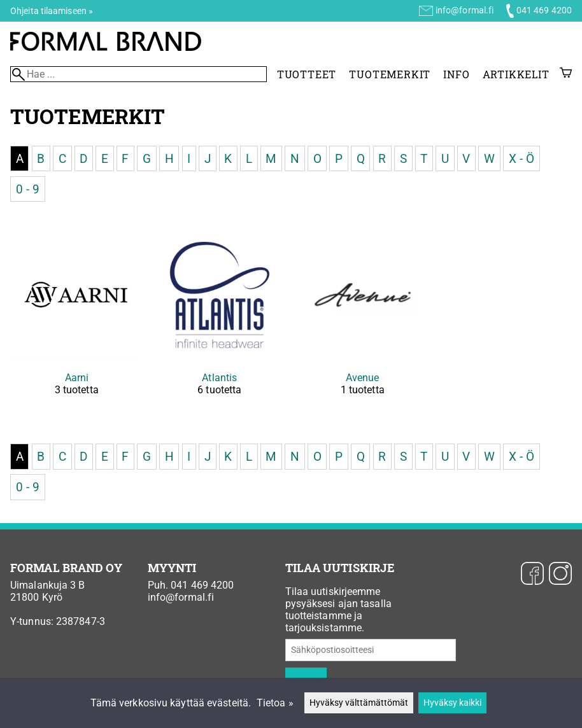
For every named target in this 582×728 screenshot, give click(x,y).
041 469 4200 (544, 10)
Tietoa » (275, 703)
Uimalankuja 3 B (48, 585)
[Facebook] (532, 575)
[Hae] (138, 74)
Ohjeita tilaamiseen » (52, 11)
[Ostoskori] (566, 74)
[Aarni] (77, 323)
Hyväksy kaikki (452, 703)
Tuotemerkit (390, 74)
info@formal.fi (465, 10)
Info (456, 74)
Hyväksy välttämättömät (359, 703)
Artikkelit (516, 74)
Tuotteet (307, 74)
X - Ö (522, 158)
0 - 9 (28, 189)
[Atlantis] (220, 323)
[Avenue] (363, 323)
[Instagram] (560, 575)
